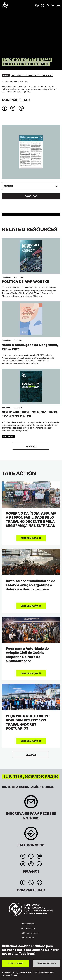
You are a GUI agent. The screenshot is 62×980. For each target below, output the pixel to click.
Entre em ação (53, 5)
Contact (31, 835)
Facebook (31, 856)
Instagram (31, 864)
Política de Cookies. (10, 975)
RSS (39, 864)
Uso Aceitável (27, 938)
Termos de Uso (28, 928)
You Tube (39, 856)
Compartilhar (16, 100)
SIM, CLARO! (15, 963)
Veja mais (31, 446)
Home (6, 75)
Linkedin (23, 864)
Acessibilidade (28, 923)
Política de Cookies (30, 933)
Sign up (31, 803)
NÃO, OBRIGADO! (47, 963)
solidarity (8, 437)
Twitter (23, 856)
